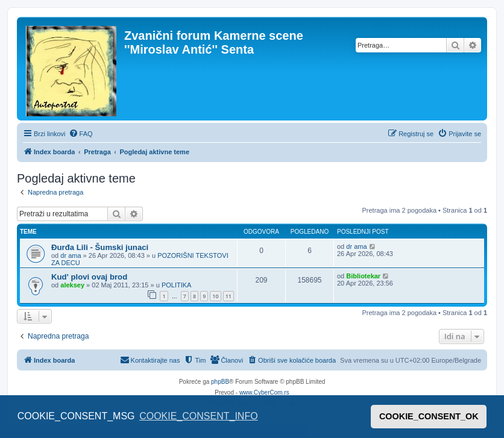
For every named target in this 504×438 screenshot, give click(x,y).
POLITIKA (177, 285)
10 (215, 296)
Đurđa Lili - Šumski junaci (100, 247)
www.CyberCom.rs (264, 393)
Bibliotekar (363, 276)
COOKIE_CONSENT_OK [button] (429, 416)
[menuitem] (81, 134)
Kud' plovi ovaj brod (89, 277)
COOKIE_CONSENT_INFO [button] (198, 416)
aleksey (72, 285)
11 (228, 296)
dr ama (71, 255)
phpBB (220, 382)
